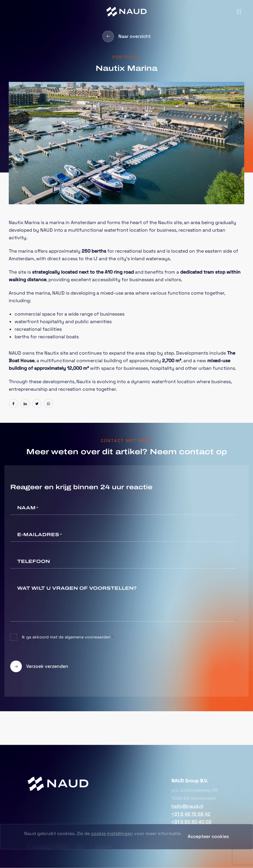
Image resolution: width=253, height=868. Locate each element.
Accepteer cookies (208, 836)
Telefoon (34, 561)
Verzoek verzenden (39, 666)
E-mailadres (39, 535)
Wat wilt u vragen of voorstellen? (77, 588)
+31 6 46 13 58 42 (191, 814)
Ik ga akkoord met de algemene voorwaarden (68, 637)
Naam (28, 508)
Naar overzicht (126, 36)
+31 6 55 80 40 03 (191, 822)
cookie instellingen (112, 833)
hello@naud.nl (187, 806)
